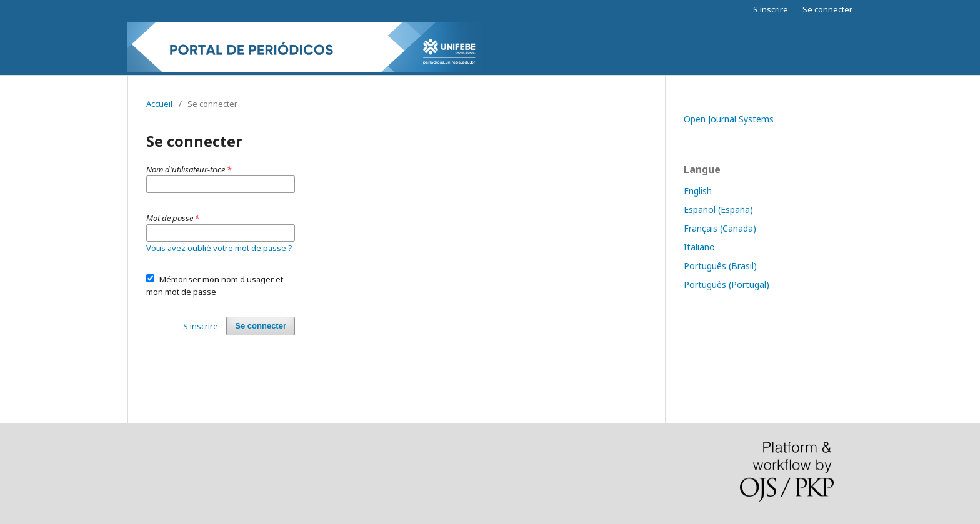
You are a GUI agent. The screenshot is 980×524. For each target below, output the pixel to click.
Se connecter (827, 9)
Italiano (699, 247)
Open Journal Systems (729, 119)
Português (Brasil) (720, 266)
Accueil (159, 104)
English (698, 191)
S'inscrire (771, 9)
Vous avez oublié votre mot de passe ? (219, 248)
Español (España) (718, 210)
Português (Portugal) (727, 284)
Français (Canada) (720, 228)
